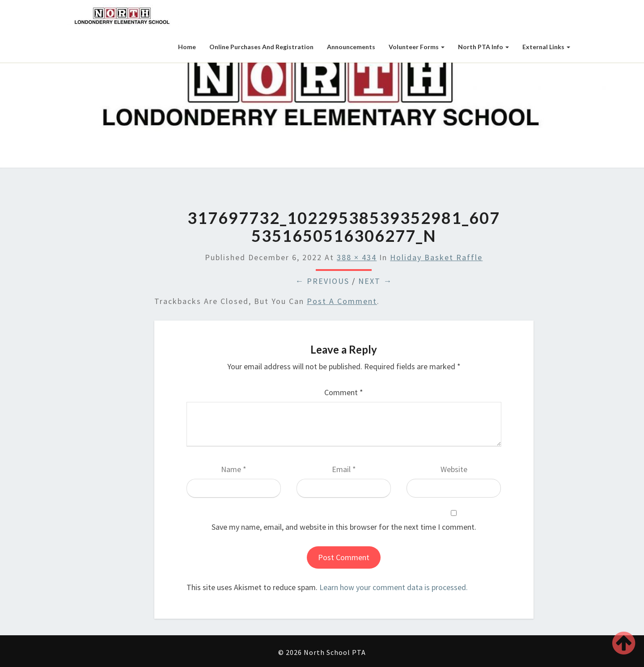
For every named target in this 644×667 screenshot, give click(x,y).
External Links (546, 47)
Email (344, 469)
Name (234, 469)
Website (454, 469)
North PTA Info (483, 47)
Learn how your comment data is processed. (394, 587)
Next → (375, 281)
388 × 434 (357, 257)
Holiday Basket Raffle (436, 257)
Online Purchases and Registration (261, 47)
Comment (344, 392)
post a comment (342, 301)
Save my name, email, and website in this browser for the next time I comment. (344, 527)
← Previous (322, 281)
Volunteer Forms (417, 47)
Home (187, 47)
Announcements (351, 47)
